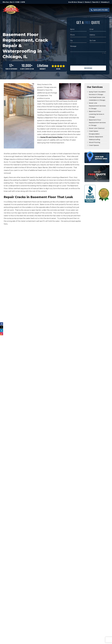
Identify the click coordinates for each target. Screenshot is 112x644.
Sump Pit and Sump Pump (51, 136)
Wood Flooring (95, 142)
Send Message (88, 68)
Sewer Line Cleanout (97, 128)
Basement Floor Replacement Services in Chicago (97, 122)
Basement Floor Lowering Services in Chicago (96, 113)
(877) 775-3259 (99, 10)
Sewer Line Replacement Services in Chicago (97, 105)
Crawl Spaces (94, 145)
